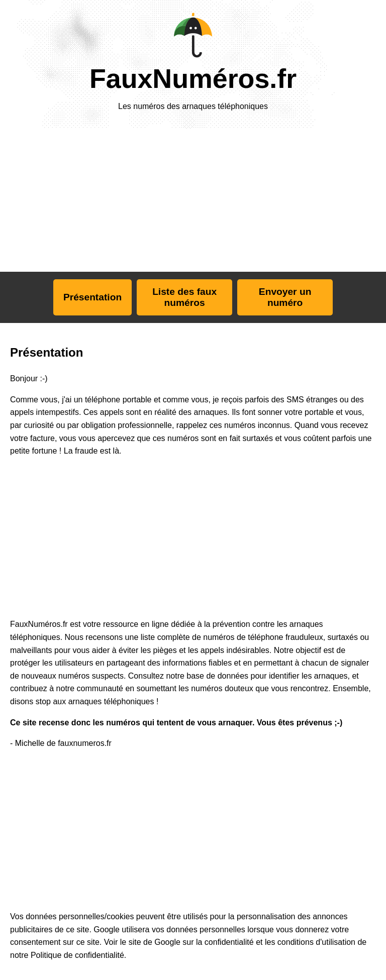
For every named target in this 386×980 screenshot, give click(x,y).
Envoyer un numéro (285, 297)
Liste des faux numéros (184, 297)
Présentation (92, 297)
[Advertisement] (84, 199)
